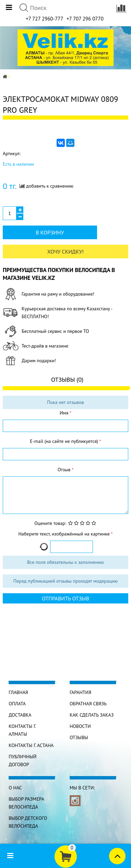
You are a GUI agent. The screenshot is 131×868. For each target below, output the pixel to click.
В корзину (50, 232)
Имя (65, 413)
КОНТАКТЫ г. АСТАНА (31, 745)
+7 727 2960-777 (44, 19)
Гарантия (80, 692)
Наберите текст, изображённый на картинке (64, 534)
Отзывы (79, 737)
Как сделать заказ (92, 715)
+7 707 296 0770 (85, 19)
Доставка (20, 715)
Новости (80, 726)
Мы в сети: (82, 788)
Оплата (17, 704)
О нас (15, 788)
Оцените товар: (50, 523)
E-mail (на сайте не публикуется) (64, 441)
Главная (18, 692)
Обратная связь (88, 704)
